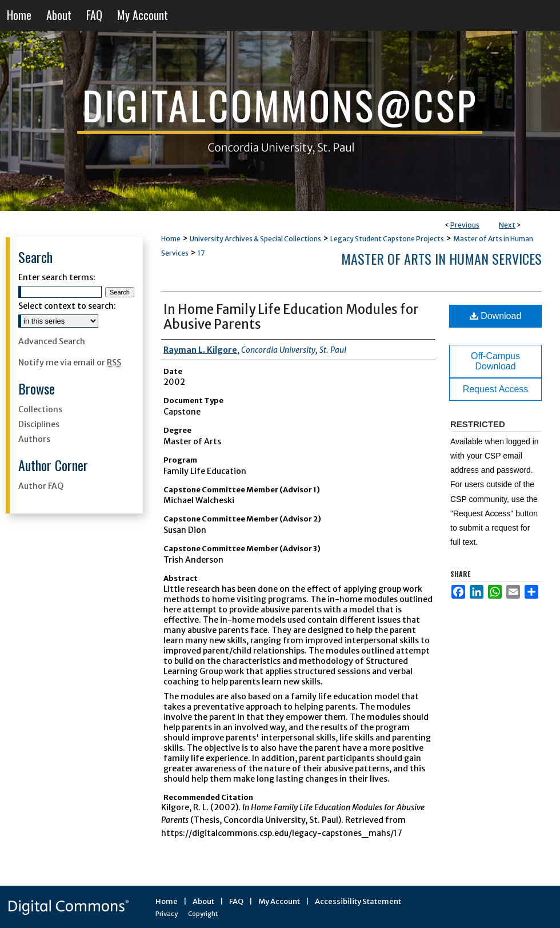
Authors (34, 439)
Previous (465, 225)
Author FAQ (41, 486)
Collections (40, 409)
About (203, 901)
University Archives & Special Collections (255, 239)
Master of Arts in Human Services (441, 258)
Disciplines (39, 424)
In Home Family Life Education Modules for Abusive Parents (291, 317)
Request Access (496, 389)
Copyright (203, 914)
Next (507, 225)
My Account (279, 901)
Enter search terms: (57, 277)
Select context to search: (67, 306)
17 (201, 253)
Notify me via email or (70, 363)
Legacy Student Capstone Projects (387, 239)
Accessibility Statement (358, 901)
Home (171, 239)
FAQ (236, 901)
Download (496, 316)
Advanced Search (52, 341)
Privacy (167, 914)
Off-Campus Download (495, 361)
